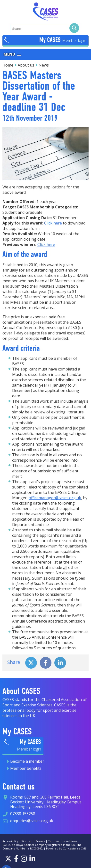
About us (26, 65)
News (44, 65)
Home (8, 65)
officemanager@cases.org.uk (55, 498)
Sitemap (27, 841)
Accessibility (10, 841)
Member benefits (26, 768)
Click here (53, 223)
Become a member (27, 761)
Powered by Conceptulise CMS (66, 848)
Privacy (40, 841)
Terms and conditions (62, 841)
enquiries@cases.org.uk (32, 821)
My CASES (51, 40)
